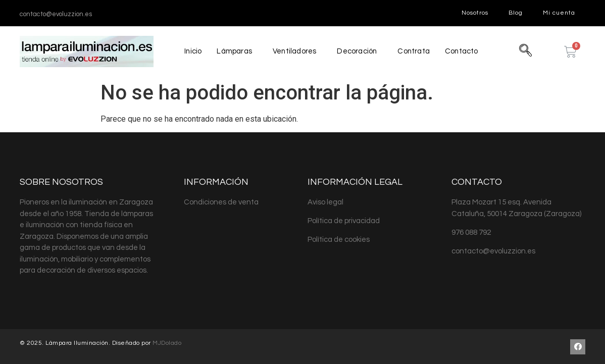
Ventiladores (294, 51)
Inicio (192, 51)
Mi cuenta (559, 13)
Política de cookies (339, 240)
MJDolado (167, 343)
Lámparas (234, 51)
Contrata (414, 51)
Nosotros (475, 13)
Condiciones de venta (221, 202)
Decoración (357, 51)
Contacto (463, 51)
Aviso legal (325, 202)
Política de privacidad (344, 221)
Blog (516, 13)
